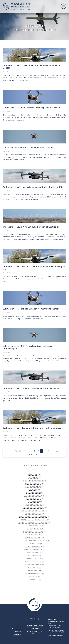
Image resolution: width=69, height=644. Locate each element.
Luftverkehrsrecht (33, 538)
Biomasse (33, 490)
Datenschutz (16, 629)
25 (57, 451)
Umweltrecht (33, 556)
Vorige (17, 451)
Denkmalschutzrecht (33, 496)
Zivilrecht (33, 577)
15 (45, 451)
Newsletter (17, 635)
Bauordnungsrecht (33, 483)
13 (38, 451)
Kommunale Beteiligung (33, 532)
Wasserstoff (33, 580)
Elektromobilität (33, 499)
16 (49, 451)
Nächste (34, 454)
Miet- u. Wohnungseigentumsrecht (33, 541)
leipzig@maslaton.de (56, 635)
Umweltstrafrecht (33, 559)
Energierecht (33, 501)
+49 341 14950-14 (58, 632)
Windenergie (33, 571)
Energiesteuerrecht (33, 505)
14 (42, 451)
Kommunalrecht (33, 535)
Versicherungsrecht (33, 562)
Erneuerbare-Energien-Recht (33, 511)
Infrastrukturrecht (33, 526)
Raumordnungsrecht (33, 547)
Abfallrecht (33, 474)
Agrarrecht (33, 477)
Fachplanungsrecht (33, 514)
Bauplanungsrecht (33, 486)
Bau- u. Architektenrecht (33, 480)
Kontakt (18, 632)
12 (34, 451)
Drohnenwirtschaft (33, 574)
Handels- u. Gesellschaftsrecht (33, 520)
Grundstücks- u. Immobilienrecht (33, 517)
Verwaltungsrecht (33, 565)
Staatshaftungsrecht (33, 550)
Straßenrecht (33, 553)
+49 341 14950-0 (58, 630)
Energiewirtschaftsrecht (33, 508)
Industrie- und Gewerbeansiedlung (33, 523)
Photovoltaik (33, 544)
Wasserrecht (33, 568)
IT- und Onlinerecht (33, 529)
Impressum (17, 626)
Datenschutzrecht (33, 492)
